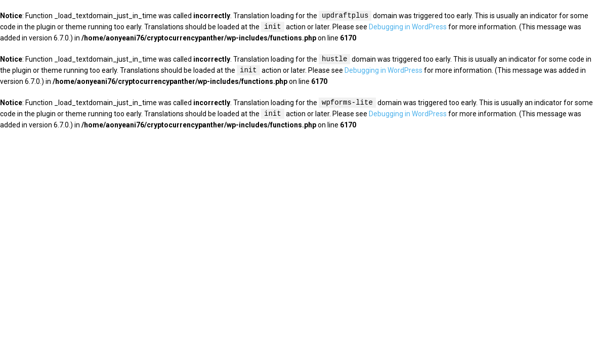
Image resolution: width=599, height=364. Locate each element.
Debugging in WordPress (408, 27)
